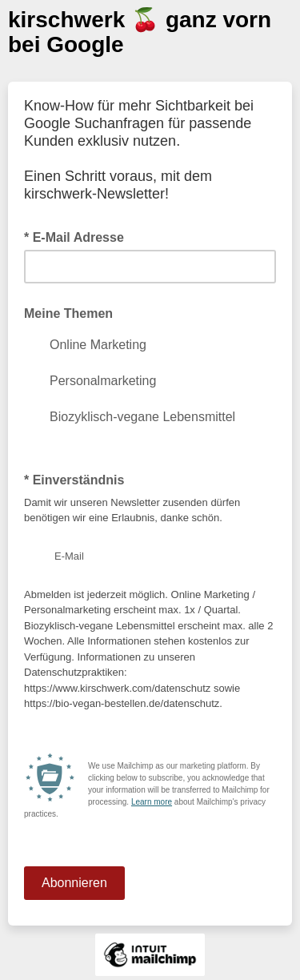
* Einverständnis (79, 479)
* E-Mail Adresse (79, 236)
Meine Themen (68, 313)
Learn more (152, 802)
